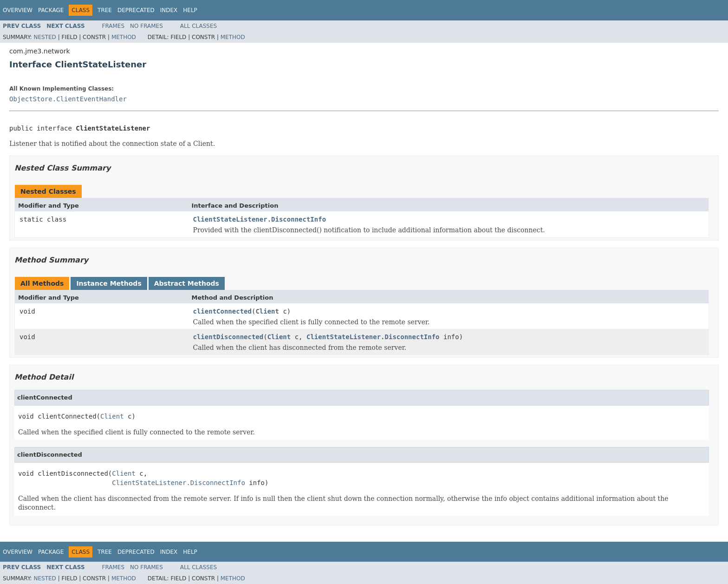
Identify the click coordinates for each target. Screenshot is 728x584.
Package (51, 10)
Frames (114, 26)
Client (267, 311)
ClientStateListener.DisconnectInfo (260, 219)
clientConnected (222, 311)
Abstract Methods (187, 283)
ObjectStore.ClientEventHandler (68, 99)
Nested (45, 37)
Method (124, 37)
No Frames (146, 26)
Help (190, 10)
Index (169, 10)
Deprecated (136, 10)
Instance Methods (109, 283)
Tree (105, 10)
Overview (18, 10)
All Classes (198, 26)
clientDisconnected (228, 337)
